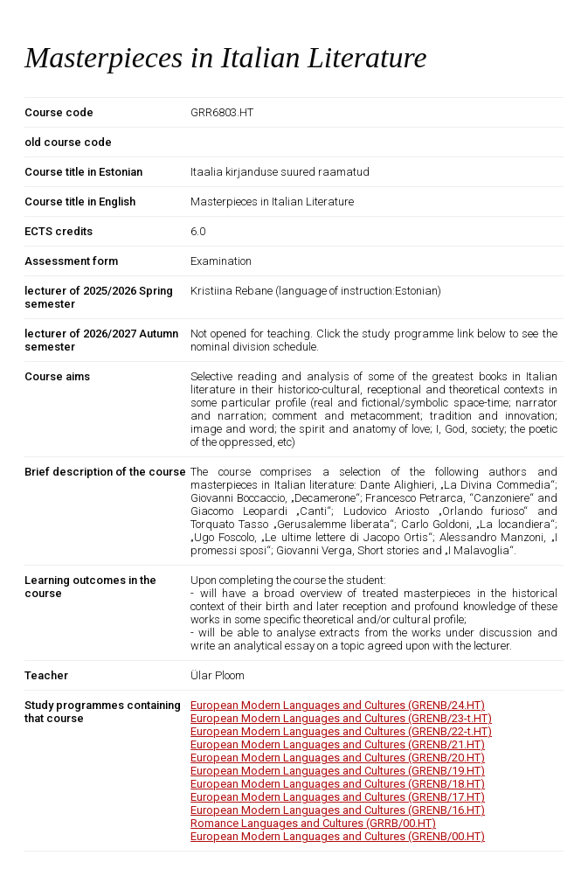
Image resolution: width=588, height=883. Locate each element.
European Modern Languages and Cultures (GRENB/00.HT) (338, 836)
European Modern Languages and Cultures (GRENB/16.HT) (338, 810)
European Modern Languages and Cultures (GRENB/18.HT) (338, 784)
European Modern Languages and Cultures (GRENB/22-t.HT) (341, 731)
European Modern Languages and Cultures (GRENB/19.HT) (338, 771)
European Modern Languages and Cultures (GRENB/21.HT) (338, 744)
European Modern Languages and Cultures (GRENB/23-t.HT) (341, 718)
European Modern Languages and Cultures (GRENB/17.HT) (338, 797)
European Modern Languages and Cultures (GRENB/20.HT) (338, 758)
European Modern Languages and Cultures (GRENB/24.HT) (338, 705)
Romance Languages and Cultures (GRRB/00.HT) (313, 823)
